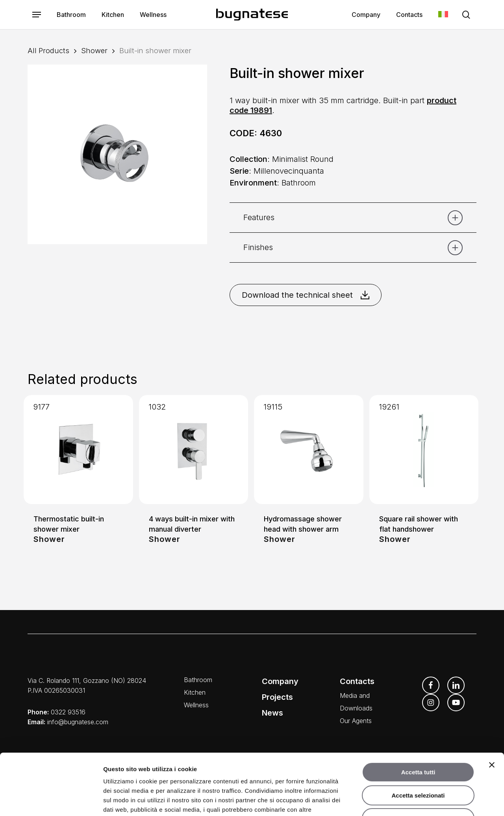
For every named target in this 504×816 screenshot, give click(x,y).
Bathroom (198, 680)
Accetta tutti (418, 720)
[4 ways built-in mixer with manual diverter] (194, 450)
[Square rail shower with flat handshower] (424, 450)
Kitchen (195, 692)
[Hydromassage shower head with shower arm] (309, 450)
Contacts (357, 681)
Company (280, 681)
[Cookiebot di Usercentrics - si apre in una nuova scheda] (51, 801)
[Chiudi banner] (492, 712)
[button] (37, 15)
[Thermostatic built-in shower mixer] (78, 450)
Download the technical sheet (306, 295)
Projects (277, 697)
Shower (94, 50)
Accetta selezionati (418, 743)
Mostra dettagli (414, 800)
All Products (48, 50)
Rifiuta (418, 766)
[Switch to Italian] (443, 15)
